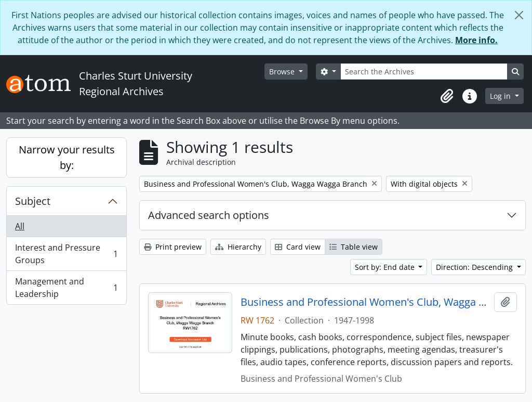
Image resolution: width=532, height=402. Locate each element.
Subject (33, 201)
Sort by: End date (386, 267)
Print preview (173, 247)
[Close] (519, 15)
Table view (354, 247)
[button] (447, 96)
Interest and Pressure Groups (66, 254)
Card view (298, 247)
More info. (476, 40)
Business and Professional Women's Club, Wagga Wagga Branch (365, 302)
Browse (283, 72)
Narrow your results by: (67, 157)
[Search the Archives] (424, 72)
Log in (501, 96)
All (20, 226)
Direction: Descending (475, 267)
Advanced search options (209, 215)
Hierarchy (238, 247)
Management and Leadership (66, 288)
